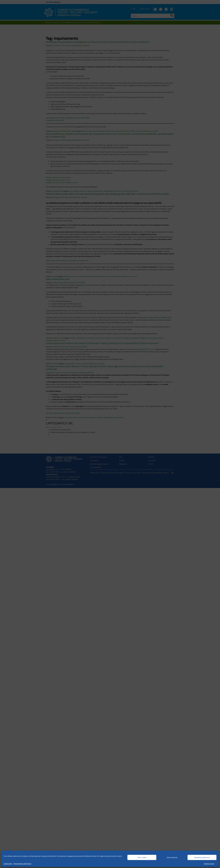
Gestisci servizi (209, 864)
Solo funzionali (172, 857)
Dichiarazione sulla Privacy (22, 864)
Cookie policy (8, 864)
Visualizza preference (202, 857)
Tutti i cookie (142, 857)
